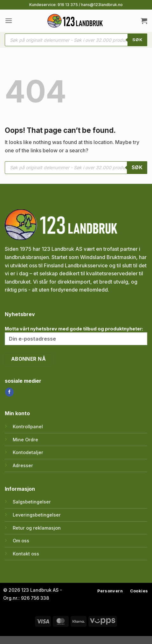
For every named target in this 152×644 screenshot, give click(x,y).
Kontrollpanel (28, 427)
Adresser (23, 465)
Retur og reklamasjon (37, 528)
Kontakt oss (26, 554)
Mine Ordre (25, 440)
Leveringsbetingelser (37, 515)
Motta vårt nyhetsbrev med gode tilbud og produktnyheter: (76, 336)
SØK (137, 40)
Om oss (21, 541)
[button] (9, 21)
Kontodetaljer (28, 452)
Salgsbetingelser (32, 502)
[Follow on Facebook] (9, 392)
